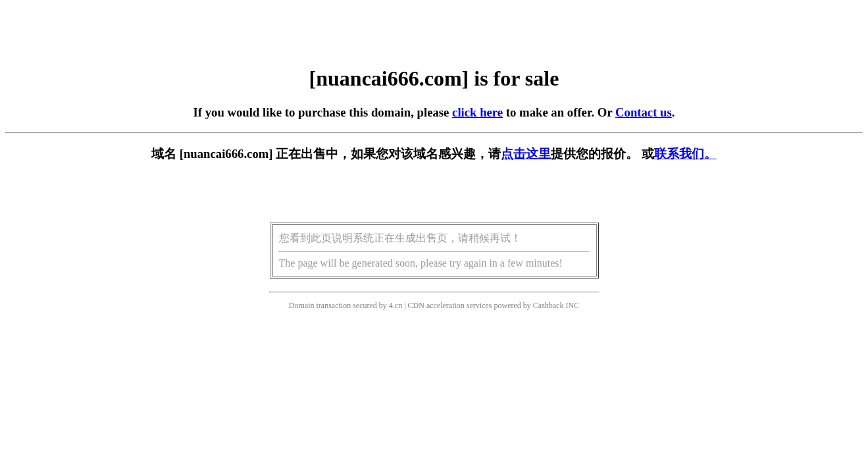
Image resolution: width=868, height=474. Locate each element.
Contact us (644, 112)
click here (477, 112)
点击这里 (526, 154)
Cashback (549, 305)
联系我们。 (685, 154)
